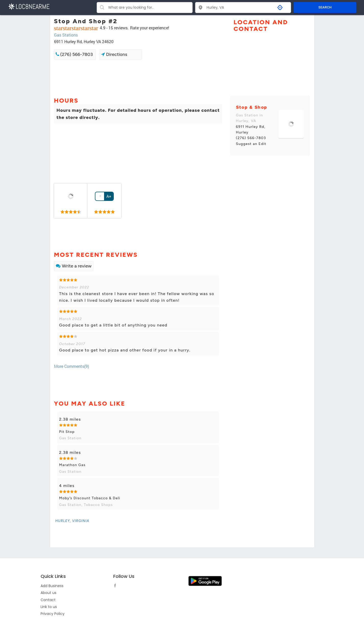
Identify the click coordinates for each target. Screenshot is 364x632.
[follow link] (116, 586)
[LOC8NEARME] (29, 6)
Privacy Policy (53, 614)
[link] (71, 201)
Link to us (49, 607)
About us (48, 593)
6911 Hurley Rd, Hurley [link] (251, 130)
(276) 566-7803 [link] (74, 54)
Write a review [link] (74, 266)
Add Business (52, 586)
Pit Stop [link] (67, 432)
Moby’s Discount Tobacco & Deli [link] (90, 498)
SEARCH (325, 7)
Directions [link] (114, 54)
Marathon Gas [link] (72, 465)
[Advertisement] (138, 78)
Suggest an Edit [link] (251, 144)
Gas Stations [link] (66, 35)
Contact (48, 600)
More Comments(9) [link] (72, 366)
